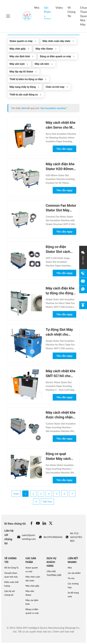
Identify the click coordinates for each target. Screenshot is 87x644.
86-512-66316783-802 (74, 537)
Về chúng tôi (71, 12)
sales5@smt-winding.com (26, 537)
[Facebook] (31, 524)
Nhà (37, 8)
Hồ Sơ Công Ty (11, 568)
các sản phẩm (74, 573)
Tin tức (71, 578)
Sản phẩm (47, 10)
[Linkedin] (44, 524)
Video (59, 8)
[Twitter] (51, 524)
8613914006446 (51, 537)
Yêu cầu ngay (64, 149)
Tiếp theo (47, 502)
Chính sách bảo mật (63, 631)
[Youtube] (38, 524)
